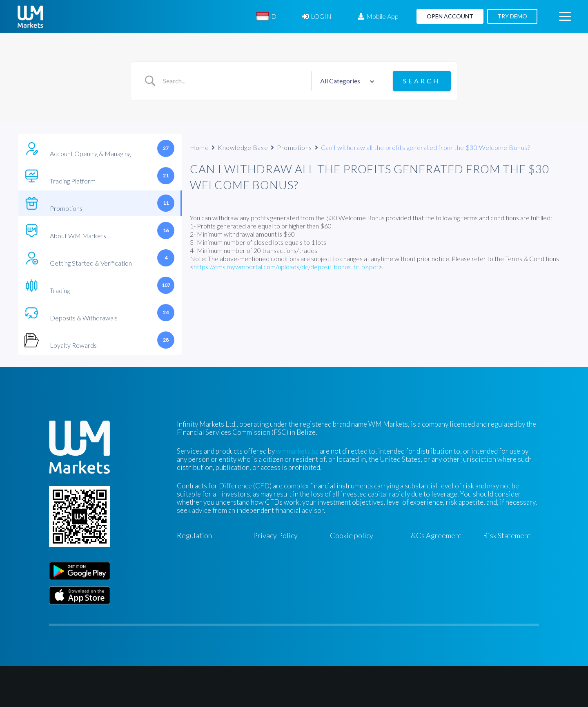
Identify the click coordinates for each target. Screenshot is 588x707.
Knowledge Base (243, 147)
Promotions (294, 147)
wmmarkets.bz (297, 451)
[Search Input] (234, 81)
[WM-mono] (30, 17)
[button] (565, 17)
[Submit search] (422, 81)
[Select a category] (346, 81)
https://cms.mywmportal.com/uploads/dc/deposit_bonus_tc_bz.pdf (286, 267)
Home (199, 147)
